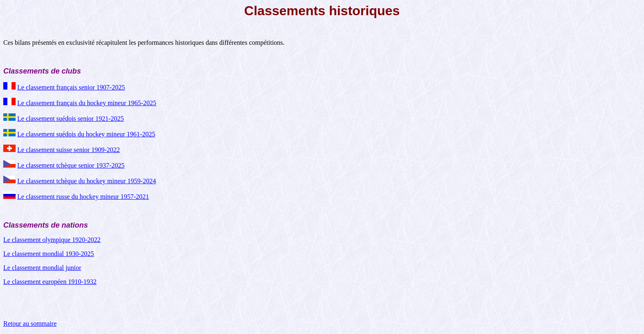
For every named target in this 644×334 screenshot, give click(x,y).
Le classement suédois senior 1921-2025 (71, 119)
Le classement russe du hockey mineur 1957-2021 (83, 197)
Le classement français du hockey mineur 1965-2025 (87, 103)
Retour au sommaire (30, 324)
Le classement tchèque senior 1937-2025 (71, 165)
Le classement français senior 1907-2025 (71, 87)
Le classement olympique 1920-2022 (52, 240)
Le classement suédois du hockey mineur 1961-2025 (86, 134)
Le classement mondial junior (42, 268)
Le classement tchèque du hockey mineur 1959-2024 (87, 181)
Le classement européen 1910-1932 (50, 282)
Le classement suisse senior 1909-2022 (69, 150)
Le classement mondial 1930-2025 (49, 254)
